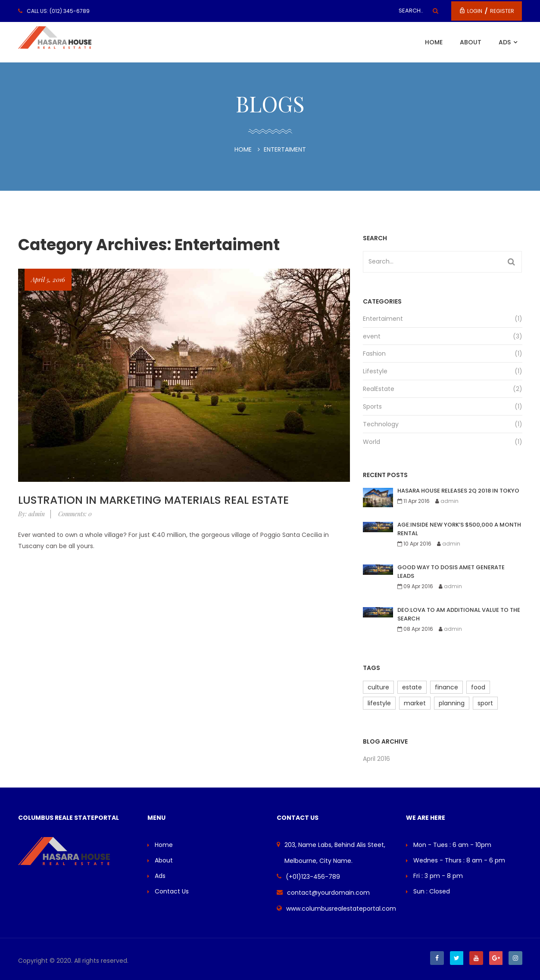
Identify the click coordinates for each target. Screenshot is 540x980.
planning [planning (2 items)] (452, 703)
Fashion (374, 354)
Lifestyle (375, 371)
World (371, 442)
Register (502, 11)
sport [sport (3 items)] (485, 703)
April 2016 (376, 759)
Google (496, 958)
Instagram (515, 958)
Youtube (476, 958)
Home (434, 42)
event (372, 336)
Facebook (436, 958)
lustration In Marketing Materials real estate (153, 500)
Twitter (456, 958)
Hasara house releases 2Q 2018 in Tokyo (458, 491)
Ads (506, 42)
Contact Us (172, 891)
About (471, 42)
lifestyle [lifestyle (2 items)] (379, 703)
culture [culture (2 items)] (378, 687)
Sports (372, 406)
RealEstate (379, 389)
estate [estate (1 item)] (412, 687)
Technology (381, 424)
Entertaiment (383, 319)
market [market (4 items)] (415, 703)
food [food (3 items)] (478, 687)
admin (449, 501)
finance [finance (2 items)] (446, 687)
